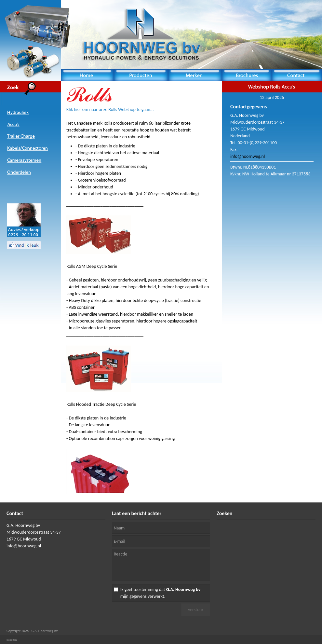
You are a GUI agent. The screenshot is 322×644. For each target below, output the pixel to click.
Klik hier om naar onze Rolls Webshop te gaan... (110, 110)
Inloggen (12, 640)
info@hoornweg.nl (248, 156)
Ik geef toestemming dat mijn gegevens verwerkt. (161, 593)
